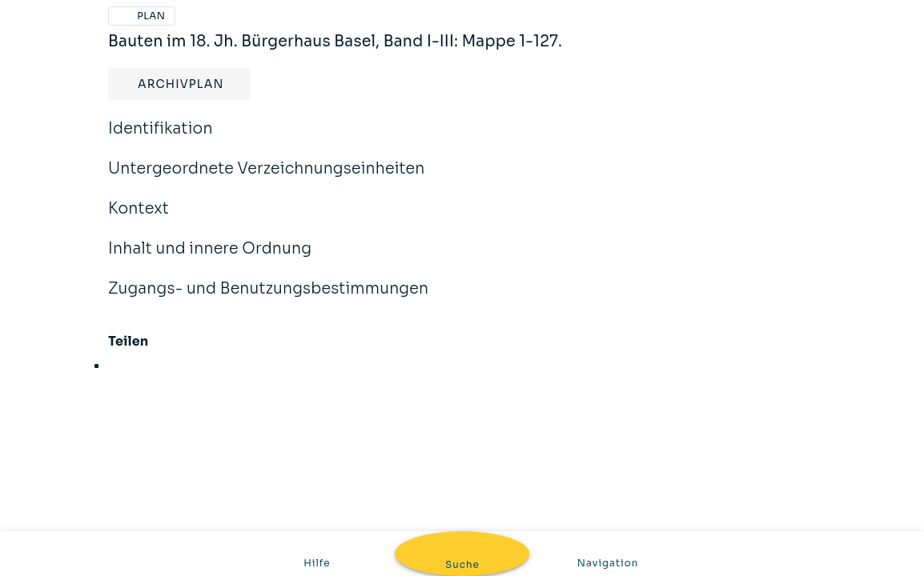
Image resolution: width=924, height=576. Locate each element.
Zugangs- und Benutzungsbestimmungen (268, 299)
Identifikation (161, 139)
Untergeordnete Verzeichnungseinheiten (267, 179)
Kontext (139, 219)
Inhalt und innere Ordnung (210, 259)
